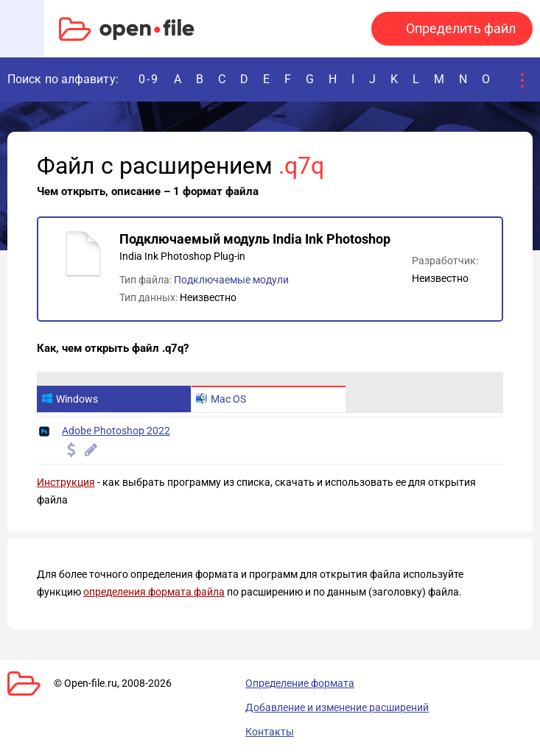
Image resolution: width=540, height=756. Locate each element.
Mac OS (221, 399)
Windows (70, 399)
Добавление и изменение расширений (337, 707)
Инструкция (66, 482)
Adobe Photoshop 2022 (116, 431)
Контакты (270, 732)
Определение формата (300, 683)
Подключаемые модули (231, 280)
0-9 (149, 79)
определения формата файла (154, 592)
